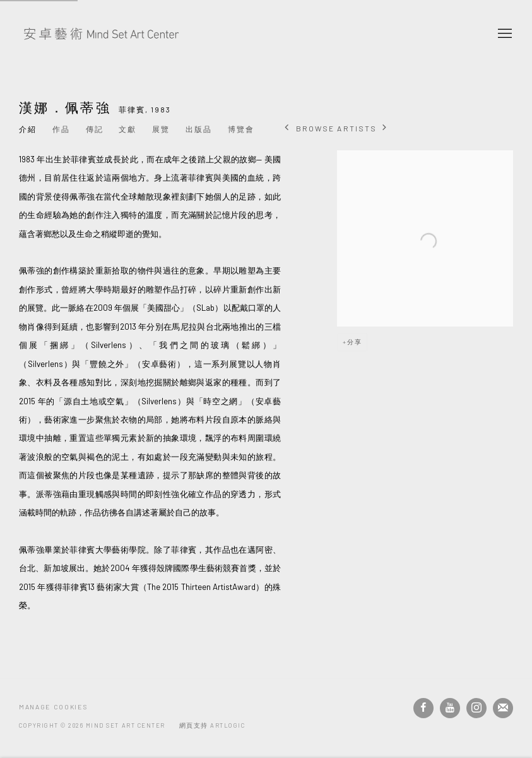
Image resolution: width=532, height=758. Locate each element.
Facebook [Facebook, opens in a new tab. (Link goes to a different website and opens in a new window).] (423, 708)
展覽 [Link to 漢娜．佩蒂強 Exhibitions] (161, 129)
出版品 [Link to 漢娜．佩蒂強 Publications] (199, 129)
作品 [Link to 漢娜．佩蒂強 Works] (61, 129)
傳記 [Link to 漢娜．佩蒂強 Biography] (95, 129)
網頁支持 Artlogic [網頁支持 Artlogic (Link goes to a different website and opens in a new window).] (212, 725)
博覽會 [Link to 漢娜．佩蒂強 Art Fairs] (241, 129)
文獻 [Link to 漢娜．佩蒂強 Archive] (127, 129)
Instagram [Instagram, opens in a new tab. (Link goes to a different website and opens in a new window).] (476, 708)
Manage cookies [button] (53, 707)
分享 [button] (354, 342)
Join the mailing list (503, 708)
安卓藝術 (101, 34)
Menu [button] (504, 34)
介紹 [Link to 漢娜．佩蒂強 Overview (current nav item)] (28, 129)
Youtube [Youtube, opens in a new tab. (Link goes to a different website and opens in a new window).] (450, 708)
